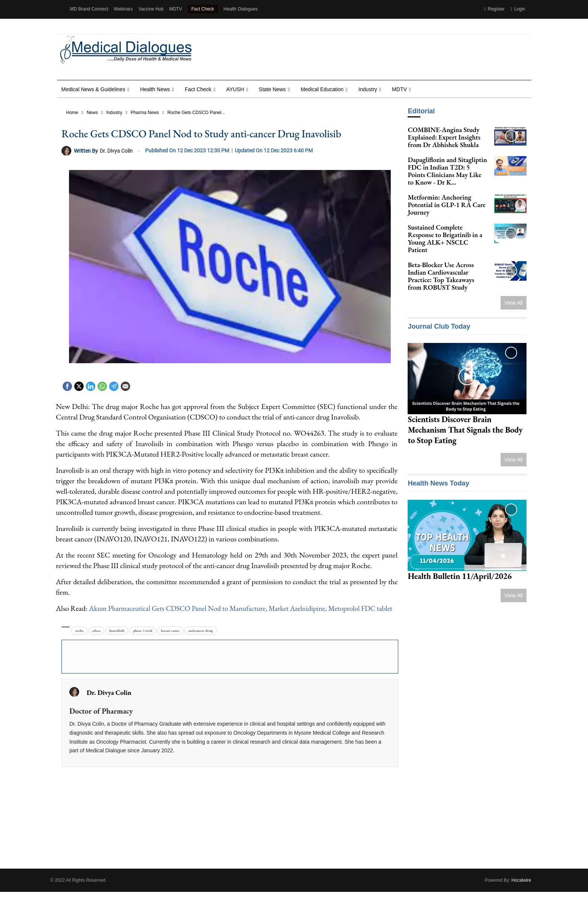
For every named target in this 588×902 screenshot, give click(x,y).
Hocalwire (521, 890)
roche (79, 641)
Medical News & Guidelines (93, 89)
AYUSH (235, 89)
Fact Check (203, 9)
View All (514, 303)
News (92, 113)
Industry (368, 89)
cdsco (96, 641)
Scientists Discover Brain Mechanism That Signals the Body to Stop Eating (465, 430)
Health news (155, 89)
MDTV (175, 9)
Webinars (123, 9)
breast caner (170, 641)
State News (272, 89)
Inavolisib (117, 641)
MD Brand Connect (89, 9)
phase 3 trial (143, 641)
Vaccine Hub (151, 9)
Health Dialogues (241, 9)
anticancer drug (201, 641)
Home (72, 113)
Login (518, 9)
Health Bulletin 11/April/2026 (460, 576)
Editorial (421, 111)
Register (494, 9)
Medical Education (322, 89)
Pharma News (145, 113)
